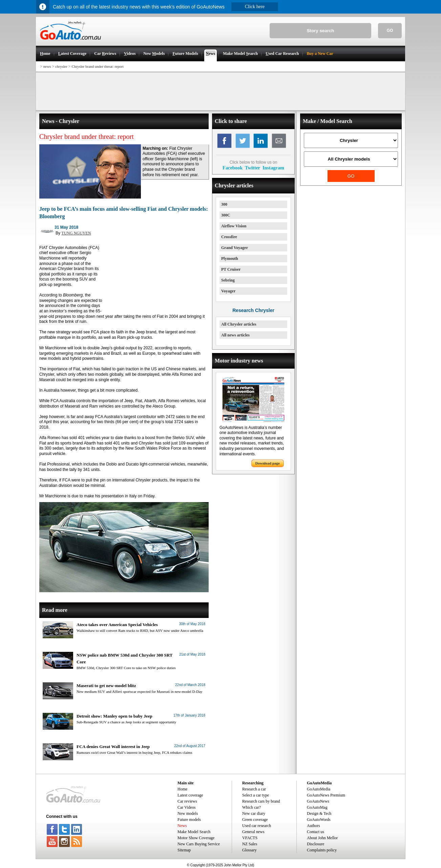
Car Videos (186, 807)
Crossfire (229, 237)
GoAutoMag (317, 807)
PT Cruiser (231, 269)
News (182, 826)
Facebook (233, 168)
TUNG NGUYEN (76, 233)
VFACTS (250, 838)
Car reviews (187, 801)
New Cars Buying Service (199, 844)
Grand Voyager (235, 248)
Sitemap (184, 850)
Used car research (257, 826)
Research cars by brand (261, 801)
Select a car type (256, 795)
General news (253, 832)
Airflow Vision (234, 226)
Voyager (228, 291)
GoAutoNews (318, 801)
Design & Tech (319, 813)
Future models (189, 820)
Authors (313, 826)
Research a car (254, 789)
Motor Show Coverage (196, 838)
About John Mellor (322, 838)
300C (226, 215)
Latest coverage (190, 795)
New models (188, 813)
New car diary (254, 813)
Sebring (228, 280)
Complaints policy (322, 850)
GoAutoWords (319, 820)
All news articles (235, 335)
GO (390, 30)
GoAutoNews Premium (326, 795)
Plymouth (230, 259)
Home (182, 789)
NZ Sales (250, 844)
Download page (268, 463)
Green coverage (255, 820)
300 (224, 204)
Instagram (273, 168)
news (47, 66)
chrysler (61, 66)
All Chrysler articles (239, 324)
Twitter (253, 168)
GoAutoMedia (319, 789)
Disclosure (316, 844)
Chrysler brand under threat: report (97, 66)
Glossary (249, 850)
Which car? (251, 807)
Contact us (316, 832)
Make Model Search (194, 832)
